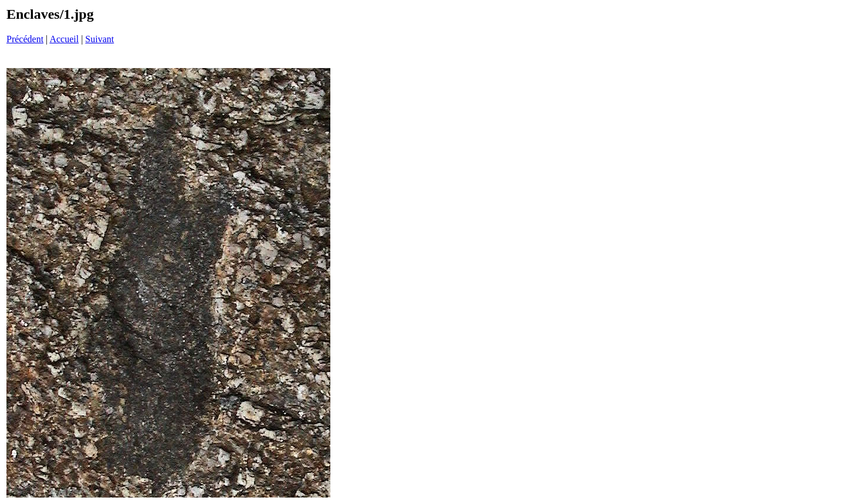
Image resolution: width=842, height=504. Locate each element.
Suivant (99, 39)
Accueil (64, 39)
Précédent (25, 39)
